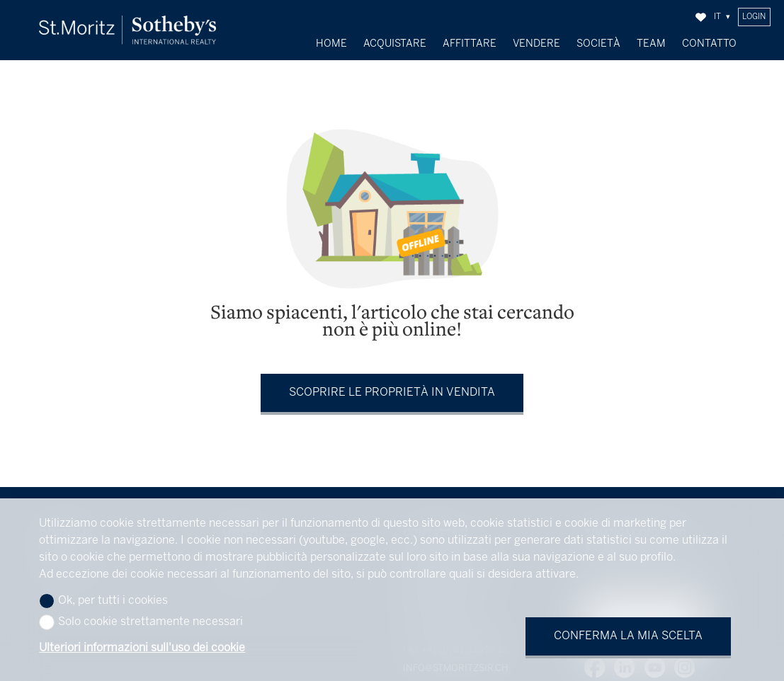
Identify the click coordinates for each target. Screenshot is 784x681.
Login (754, 17)
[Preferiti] (701, 17)
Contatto (709, 44)
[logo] (127, 30)
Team (651, 44)
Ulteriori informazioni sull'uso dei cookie (142, 648)
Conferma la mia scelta (628, 636)
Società (598, 44)
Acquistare (395, 44)
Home (331, 44)
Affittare (470, 44)
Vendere (536, 44)
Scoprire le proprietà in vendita (392, 390)
